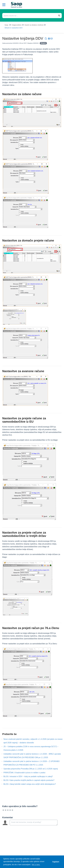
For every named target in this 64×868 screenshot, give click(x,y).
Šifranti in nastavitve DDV (14, 28)
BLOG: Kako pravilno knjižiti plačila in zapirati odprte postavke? (31, 780)
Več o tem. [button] (36, 864)
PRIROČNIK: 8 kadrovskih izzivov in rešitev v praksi (26, 773)
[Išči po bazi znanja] (30, 16)
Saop (6, 25)
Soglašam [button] (56, 862)
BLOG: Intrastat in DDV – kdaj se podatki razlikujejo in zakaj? (30, 776)
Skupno (43, 43)
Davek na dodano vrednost (34, 25)
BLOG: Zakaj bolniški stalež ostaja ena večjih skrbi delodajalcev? (31, 784)
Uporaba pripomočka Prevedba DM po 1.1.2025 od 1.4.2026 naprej (32, 769)
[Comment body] (34, 823)
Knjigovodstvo (17, 25)
